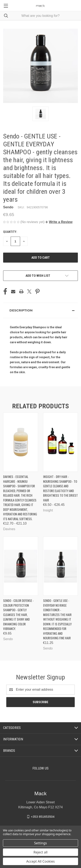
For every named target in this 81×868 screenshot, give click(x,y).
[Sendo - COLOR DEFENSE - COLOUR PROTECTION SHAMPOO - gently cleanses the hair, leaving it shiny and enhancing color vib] (21, 566)
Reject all (40, 852)
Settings (40, 843)
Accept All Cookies (41, 861)
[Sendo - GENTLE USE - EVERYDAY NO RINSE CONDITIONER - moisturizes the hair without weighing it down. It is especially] (61, 566)
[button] (59, 222)
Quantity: (10, 232)
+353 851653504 (43, 816)
